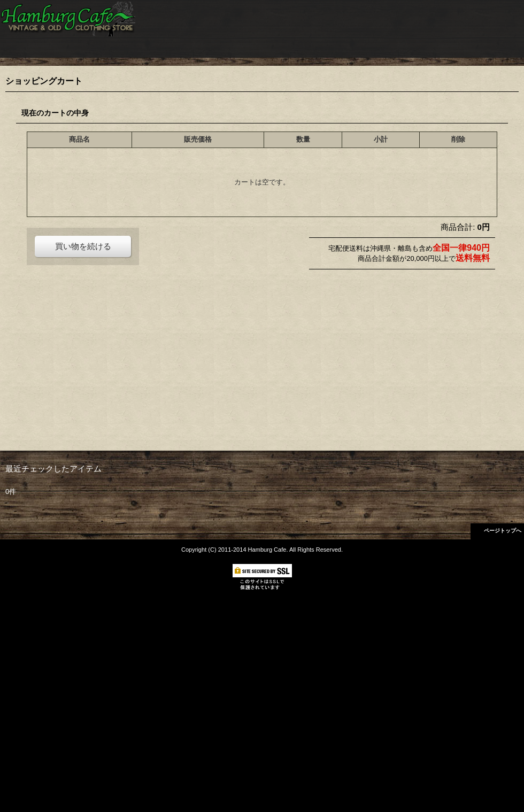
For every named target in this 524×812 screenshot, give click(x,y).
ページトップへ (503, 531)
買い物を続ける (83, 246)
